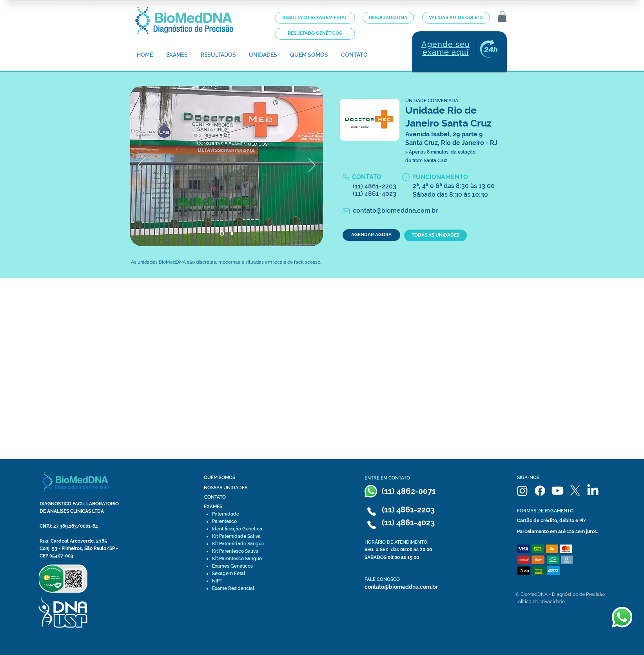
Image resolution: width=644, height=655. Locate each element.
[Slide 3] (232, 233)
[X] (575, 491)
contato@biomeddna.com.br (401, 587)
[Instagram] (522, 491)
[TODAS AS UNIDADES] (435, 235)
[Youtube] (558, 491)
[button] (502, 17)
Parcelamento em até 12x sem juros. (558, 532)
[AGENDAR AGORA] (371, 235)
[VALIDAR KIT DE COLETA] (456, 18)
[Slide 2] (222, 233)
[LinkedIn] (593, 491)
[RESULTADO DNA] (388, 18)
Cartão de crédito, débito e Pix (551, 521)
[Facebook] (540, 491)
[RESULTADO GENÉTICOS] (315, 34)
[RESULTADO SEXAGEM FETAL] (315, 18)
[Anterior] (141, 166)
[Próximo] (312, 166)
